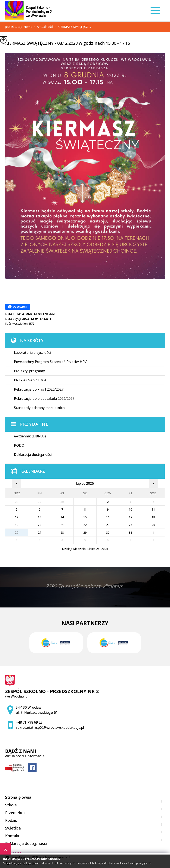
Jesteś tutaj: (14, 27)
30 (108, 533)
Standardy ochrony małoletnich (39, 408)
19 (17, 525)
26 (17, 533)
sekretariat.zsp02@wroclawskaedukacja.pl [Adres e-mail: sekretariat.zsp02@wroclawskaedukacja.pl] (50, 727)
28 (62, 533)
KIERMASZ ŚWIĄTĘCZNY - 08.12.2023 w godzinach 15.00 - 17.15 (68, 43)
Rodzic (11, 820)
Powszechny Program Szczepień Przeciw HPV (50, 362)
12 (17, 517)
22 (85, 525)
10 (130, 509)
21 (62, 525)
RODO (19, 445)
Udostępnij (18, 307)
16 (108, 517)
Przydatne (34, 424)
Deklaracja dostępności (33, 455)
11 (153, 509)
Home (28, 27)
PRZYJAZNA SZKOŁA (30, 380)
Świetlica (13, 828)
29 (85, 533)
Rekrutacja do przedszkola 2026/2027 (44, 398)
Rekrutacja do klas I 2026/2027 (39, 389)
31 (130, 533)
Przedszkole (16, 813)
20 (40, 525)
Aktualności (43, 27)
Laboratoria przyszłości (32, 353)
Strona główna (18, 797)
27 (40, 533)
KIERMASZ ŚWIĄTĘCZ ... (72, 27)
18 (153, 517)
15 (85, 517)
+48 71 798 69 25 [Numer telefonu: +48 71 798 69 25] (29, 722)
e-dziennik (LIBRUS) (30, 436)
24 (130, 525)
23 (108, 525)
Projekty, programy (29, 371)
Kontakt (12, 836)
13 (40, 517)
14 (62, 517)
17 (130, 517)
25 (153, 525)
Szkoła (11, 805)
